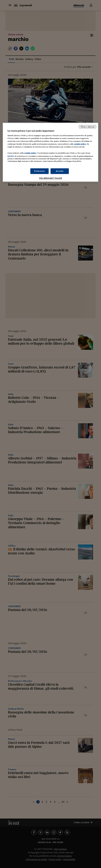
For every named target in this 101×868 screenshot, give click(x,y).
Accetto (60, 171)
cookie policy (80, 144)
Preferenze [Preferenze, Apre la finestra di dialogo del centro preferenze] (39, 171)
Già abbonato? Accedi (51, 178)
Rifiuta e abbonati (87, 127)
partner (11, 156)
